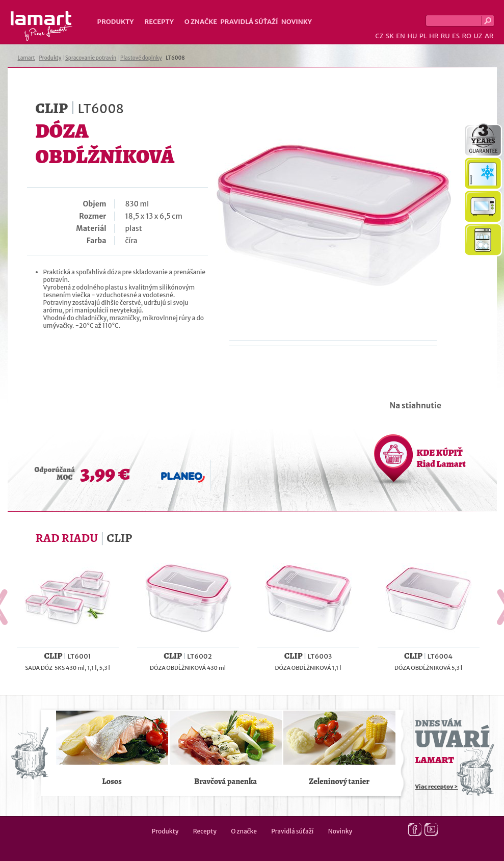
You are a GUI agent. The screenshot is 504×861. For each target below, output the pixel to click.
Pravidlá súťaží (249, 22)
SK (390, 36)
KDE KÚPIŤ (441, 458)
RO (466, 36)
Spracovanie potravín (91, 58)
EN (401, 36)
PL (423, 36)
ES (456, 36)
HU (412, 36)
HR (434, 36)
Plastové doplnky (141, 58)
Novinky (297, 22)
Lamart (42, 26)
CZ (379, 36)
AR (489, 36)
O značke (201, 22)
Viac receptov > (437, 787)
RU (445, 36)
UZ (478, 36)
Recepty (159, 22)
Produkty (116, 22)
